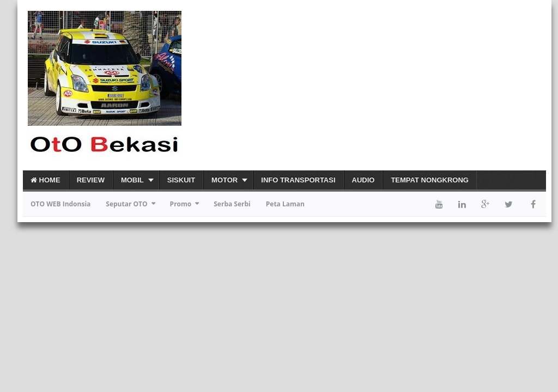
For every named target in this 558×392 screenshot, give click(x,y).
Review (91, 180)
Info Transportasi (298, 180)
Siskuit (181, 180)
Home (46, 180)
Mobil (132, 180)
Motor (225, 180)
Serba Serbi (232, 204)
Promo (181, 204)
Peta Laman (285, 204)
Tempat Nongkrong (430, 180)
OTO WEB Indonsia (60, 204)
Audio (363, 180)
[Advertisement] (418, 85)
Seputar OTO (126, 204)
